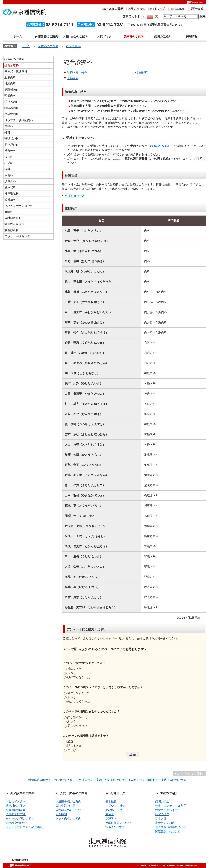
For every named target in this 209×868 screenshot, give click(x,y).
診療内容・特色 (77, 72)
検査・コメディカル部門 (171, 806)
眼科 (7, 169)
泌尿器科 (10, 187)
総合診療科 (73, 46)
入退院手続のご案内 (68, 801)
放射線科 (10, 200)
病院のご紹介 (163, 36)
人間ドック (104, 36)
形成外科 (10, 181)
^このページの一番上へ (190, 774)
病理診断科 (12, 230)
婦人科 (9, 157)
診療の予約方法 (16, 814)
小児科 (9, 163)
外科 (7, 132)
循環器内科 (12, 90)
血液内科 (10, 77)
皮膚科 (9, 175)
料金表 (110, 814)
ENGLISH (177, 9)
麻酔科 (9, 212)
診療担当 (143, 72)
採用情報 (192, 36)
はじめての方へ (16, 801)
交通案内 (111, 819)
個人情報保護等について (171, 827)
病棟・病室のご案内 (68, 819)
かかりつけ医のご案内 (20, 819)
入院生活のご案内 (67, 806)
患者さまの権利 (165, 823)
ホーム (17, 36)
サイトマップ (157, 9)
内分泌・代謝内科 (16, 71)
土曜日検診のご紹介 (118, 823)
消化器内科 (12, 102)
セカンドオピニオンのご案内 (24, 827)
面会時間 (61, 814)
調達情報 (197, 9)
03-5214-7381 (159, 146)
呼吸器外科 (12, 138)
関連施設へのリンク (168, 831)
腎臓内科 (10, 96)
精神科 (9, 126)
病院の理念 (162, 814)
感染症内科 (12, 114)
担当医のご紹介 (115, 827)
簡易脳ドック (114, 810)
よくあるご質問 (113, 9)
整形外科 (10, 151)
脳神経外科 (12, 145)
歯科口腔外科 (13, 218)
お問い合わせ (136, 9)
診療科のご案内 (134, 36)
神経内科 (10, 83)
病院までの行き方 (167, 810)
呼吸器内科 (12, 108)
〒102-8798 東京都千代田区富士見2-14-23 (155, 25)
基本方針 (161, 819)
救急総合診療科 (14, 224)
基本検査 (111, 801)
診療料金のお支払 (17, 823)
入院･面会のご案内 (76, 36)
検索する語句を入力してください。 (163, 14)
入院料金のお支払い (68, 810)
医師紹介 (73, 78)
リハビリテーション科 (19, 206)
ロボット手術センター (19, 236)
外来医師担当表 (75, 196)
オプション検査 (115, 806)
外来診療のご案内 (47, 36)
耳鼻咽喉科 (12, 193)
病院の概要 (162, 801)
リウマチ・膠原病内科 (19, 120)
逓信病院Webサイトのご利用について (53, 780)
